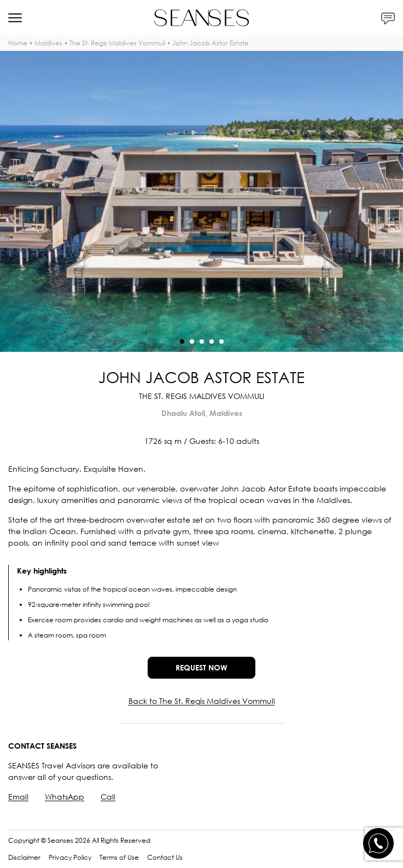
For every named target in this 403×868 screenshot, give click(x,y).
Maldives (48, 43)
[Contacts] (388, 18)
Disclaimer (24, 857)
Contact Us (165, 857)
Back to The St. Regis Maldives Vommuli (202, 701)
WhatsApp (65, 797)
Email (18, 797)
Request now (201, 667)
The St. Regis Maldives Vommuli (117, 43)
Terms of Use (119, 857)
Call (108, 797)
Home (18, 43)
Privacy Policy (70, 857)
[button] (182, 342)
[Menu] (15, 18)
